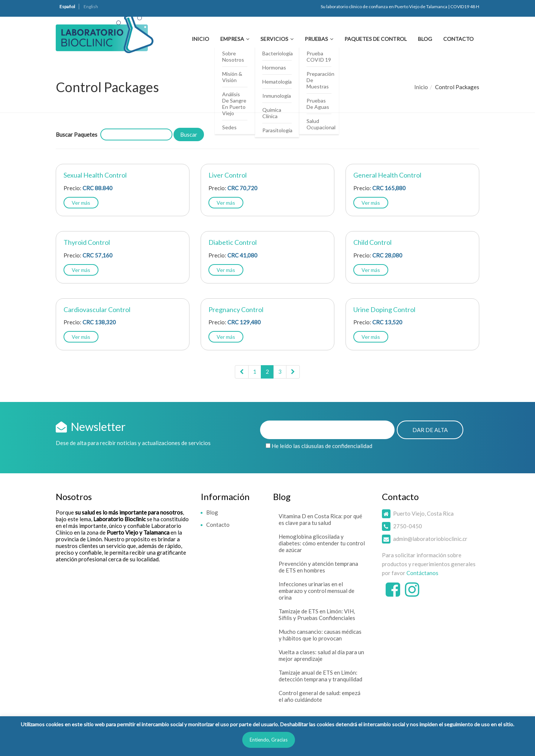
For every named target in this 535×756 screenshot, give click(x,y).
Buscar (189, 134)
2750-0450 (408, 526)
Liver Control (228, 175)
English (91, 7)
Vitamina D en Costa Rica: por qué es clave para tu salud (320, 519)
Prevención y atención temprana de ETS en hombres (318, 567)
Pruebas (316, 39)
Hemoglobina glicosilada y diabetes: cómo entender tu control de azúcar (322, 543)
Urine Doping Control (384, 309)
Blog (425, 39)
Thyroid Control (87, 242)
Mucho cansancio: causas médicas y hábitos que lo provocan (320, 635)
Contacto (458, 39)
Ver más (81, 203)
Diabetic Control (233, 242)
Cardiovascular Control (97, 309)
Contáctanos (422, 573)
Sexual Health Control (95, 175)
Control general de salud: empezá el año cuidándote (320, 696)
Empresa (232, 39)
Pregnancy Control (236, 309)
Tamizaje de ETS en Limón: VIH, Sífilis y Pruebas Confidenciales (317, 614)
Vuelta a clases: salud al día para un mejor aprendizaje (321, 655)
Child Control (372, 242)
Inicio (200, 39)
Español (67, 7)
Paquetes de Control (376, 39)
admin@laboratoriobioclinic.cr (430, 539)
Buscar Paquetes (77, 134)
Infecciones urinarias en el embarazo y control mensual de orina (317, 591)
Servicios (274, 39)
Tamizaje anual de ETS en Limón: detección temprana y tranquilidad (320, 676)
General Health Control (387, 175)
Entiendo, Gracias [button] (269, 740)
